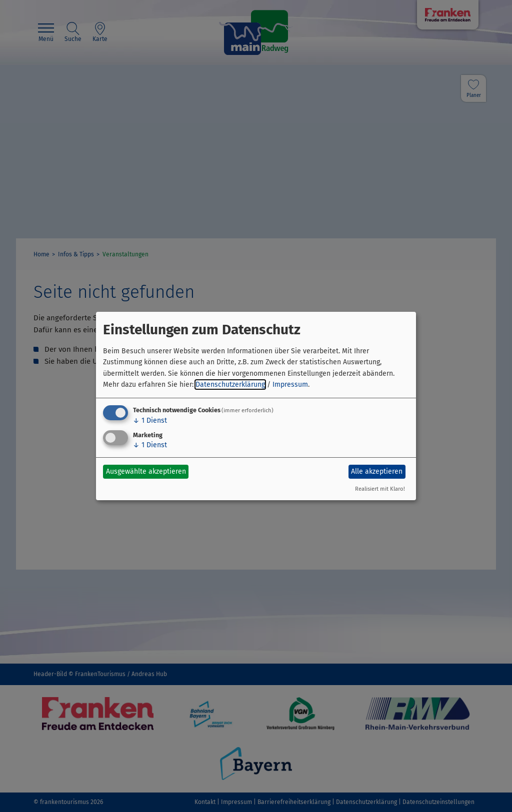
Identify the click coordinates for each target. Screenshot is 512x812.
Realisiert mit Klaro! (380, 489)
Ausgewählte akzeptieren (146, 471)
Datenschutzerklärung (230, 385)
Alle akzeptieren (377, 471)
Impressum (290, 385)
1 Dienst (150, 420)
